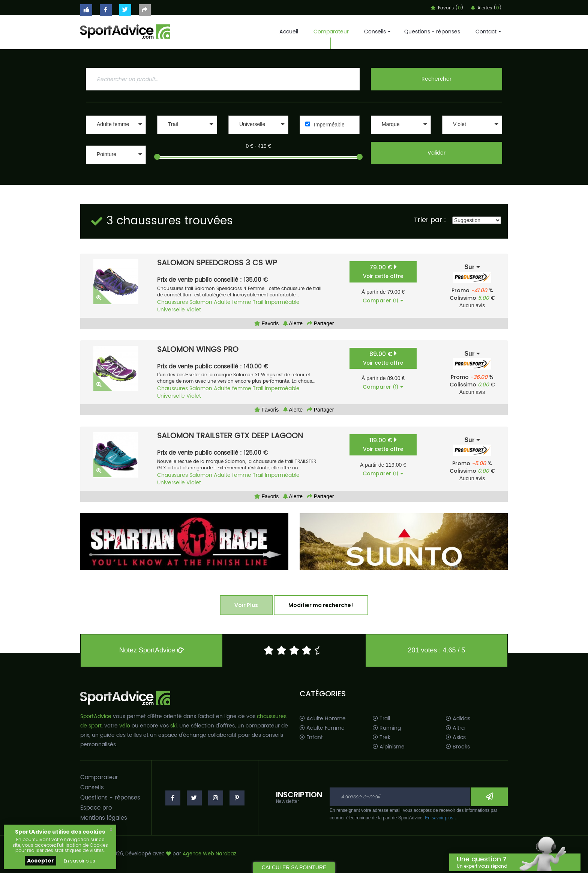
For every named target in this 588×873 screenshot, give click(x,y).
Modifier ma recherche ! (321, 605)
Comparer (383, 301)
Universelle (171, 310)
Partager (321, 323)
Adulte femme (232, 302)
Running (387, 728)
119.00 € (383, 444)
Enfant (311, 738)
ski (173, 726)
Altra (455, 728)
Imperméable (329, 125)
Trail (258, 302)
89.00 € (383, 358)
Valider (436, 153)
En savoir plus (79, 861)
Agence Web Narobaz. (210, 854)
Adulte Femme (322, 728)
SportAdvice (96, 716)
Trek (382, 738)
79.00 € (383, 271)
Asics (456, 738)
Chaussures (172, 302)
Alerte (293, 323)
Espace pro (96, 808)
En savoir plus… (441, 818)
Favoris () (447, 8)
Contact (487, 32)
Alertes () (486, 8)
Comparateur (331, 32)
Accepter (40, 861)
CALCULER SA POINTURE (294, 867)
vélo (125, 726)
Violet (194, 310)
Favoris (267, 323)
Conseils (376, 32)
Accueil (289, 32)
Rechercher (436, 79)
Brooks (458, 747)
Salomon (201, 302)
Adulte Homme (323, 719)
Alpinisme (389, 747)
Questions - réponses (432, 32)
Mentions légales (104, 818)
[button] (116, 125)
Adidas (458, 719)
